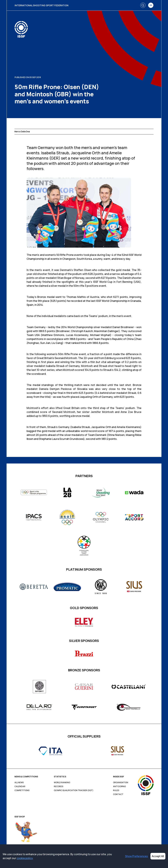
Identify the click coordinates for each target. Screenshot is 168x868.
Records (58, 787)
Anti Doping (119, 787)
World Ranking (62, 783)
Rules (116, 790)
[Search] (143, 5)
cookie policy (25, 858)
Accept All (158, 856)
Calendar (20, 787)
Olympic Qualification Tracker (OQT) (74, 790)
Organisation (121, 783)
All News (19, 783)
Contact (118, 794)
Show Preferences (136, 856)
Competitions (22, 790)
